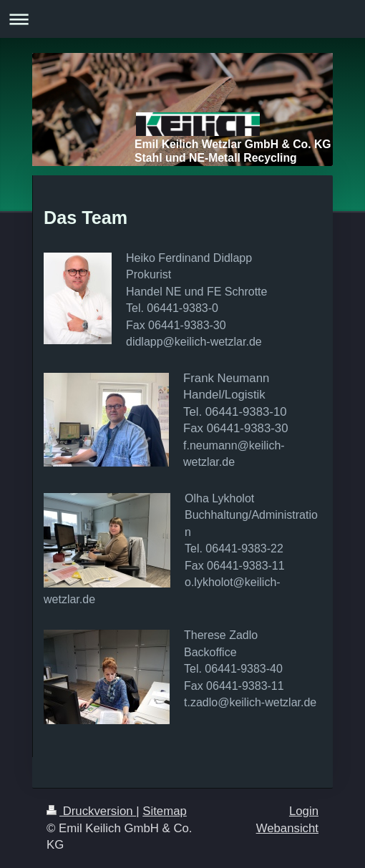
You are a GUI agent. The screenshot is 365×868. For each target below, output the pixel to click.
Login (304, 811)
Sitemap (165, 811)
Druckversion (91, 811)
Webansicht (287, 828)
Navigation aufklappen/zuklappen (182, 19)
